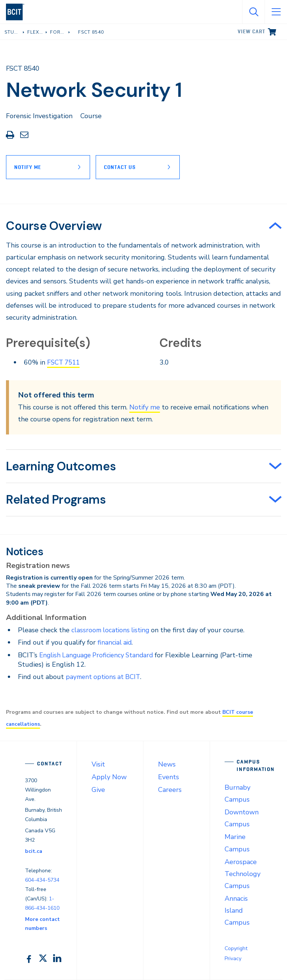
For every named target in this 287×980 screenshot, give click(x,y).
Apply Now (109, 777)
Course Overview (54, 226)
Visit (98, 764)
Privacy (233, 959)
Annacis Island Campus (237, 910)
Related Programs (56, 500)
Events (169, 777)
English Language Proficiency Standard (99, 655)
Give (98, 790)
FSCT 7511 (65, 362)
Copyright (236, 948)
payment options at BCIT (104, 677)
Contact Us (122, 167)
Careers (170, 790)
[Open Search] (253, 12)
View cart (251, 31)
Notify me (145, 407)
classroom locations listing (112, 630)
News (167, 764)
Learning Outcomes (61, 466)
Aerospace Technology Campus (243, 874)
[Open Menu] (276, 12)
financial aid (115, 642)
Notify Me (28, 167)
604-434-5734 (42, 880)
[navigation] (18, 12)
